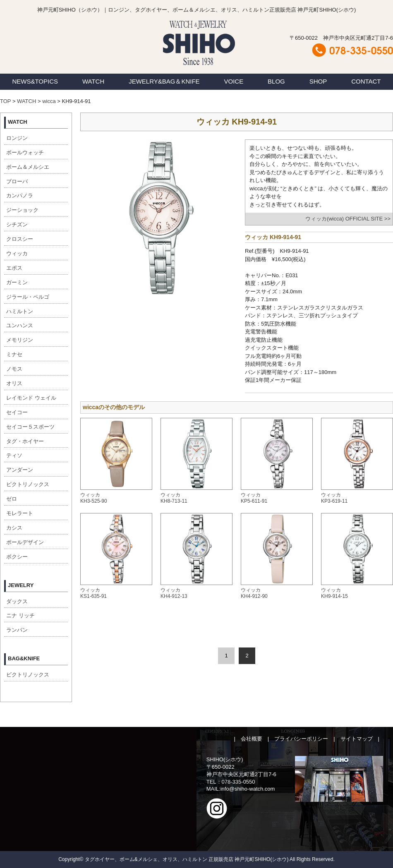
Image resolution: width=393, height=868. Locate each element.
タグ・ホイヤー (25, 441)
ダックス (17, 601)
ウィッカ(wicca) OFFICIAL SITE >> (348, 219)
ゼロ (12, 499)
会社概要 (252, 739)
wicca (49, 101)
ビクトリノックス (28, 484)
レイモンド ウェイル (31, 398)
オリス (14, 383)
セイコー (17, 412)
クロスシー (20, 239)
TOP (5, 101)
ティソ (14, 455)
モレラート (20, 513)
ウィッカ (17, 253)
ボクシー (17, 557)
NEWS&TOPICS (35, 81)
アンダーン (20, 470)
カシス (14, 528)
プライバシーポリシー (301, 739)
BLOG (276, 81)
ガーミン (17, 282)
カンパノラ (20, 195)
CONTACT (366, 81)
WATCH (93, 81)
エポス (14, 268)
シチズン (17, 224)
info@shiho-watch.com (248, 789)
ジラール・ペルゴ (28, 297)
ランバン (17, 630)
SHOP (318, 81)
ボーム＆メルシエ (28, 167)
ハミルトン (20, 311)
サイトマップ (357, 739)
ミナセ (14, 354)
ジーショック (22, 210)
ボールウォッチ (25, 152)
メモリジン (20, 340)
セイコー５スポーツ (30, 427)
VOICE (234, 81)
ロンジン (17, 138)
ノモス (14, 369)
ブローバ (17, 181)
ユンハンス (20, 325)
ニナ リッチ (20, 615)
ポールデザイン (25, 542)
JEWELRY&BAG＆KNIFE (164, 81)
